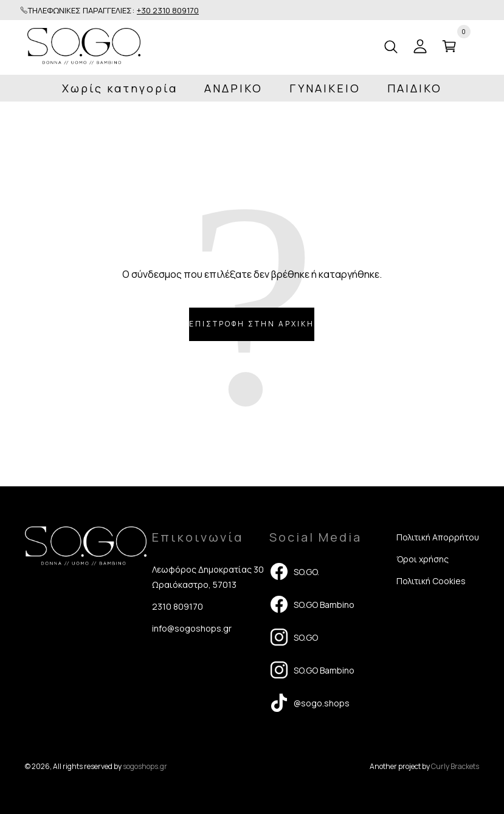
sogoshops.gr (145, 766)
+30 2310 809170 (168, 10)
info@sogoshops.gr (192, 628)
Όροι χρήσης (423, 559)
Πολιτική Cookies (431, 581)
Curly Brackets (455, 766)
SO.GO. (294, 571)
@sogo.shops (309, 703)
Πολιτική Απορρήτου (438, 537)
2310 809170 (178, 606)
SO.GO (294, 637)
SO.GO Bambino (312, 604)
